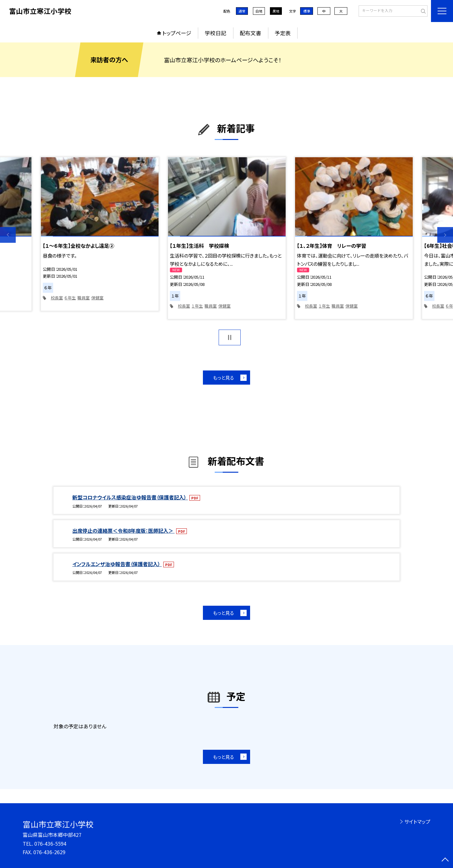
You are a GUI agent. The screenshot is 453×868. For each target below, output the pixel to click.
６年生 (70, 298)
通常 (242, 11)
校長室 (57, 298)
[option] (100, 234)
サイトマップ (417, 821)
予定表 (283, 33)
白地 (259, 11)
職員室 (84, 298)
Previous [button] (8, 235)
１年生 (197, 306)
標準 (307, 11)
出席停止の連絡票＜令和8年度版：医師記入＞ (123, 531)
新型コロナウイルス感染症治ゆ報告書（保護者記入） (130, 497)
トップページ (177, 33)
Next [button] (445, 235)
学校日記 (215, 33)
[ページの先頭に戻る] (445, 860)
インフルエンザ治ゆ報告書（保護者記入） (117, 564)
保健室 (97, 298)
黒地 (276, 11)
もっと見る (224, 378)
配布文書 (250, 33)
